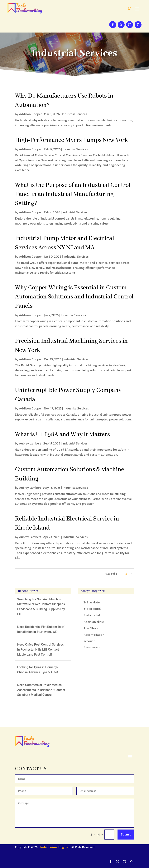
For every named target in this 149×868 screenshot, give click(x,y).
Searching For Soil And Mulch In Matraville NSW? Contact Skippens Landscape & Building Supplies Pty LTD (41, 607)
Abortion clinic (94, 622)
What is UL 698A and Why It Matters (62, 435)
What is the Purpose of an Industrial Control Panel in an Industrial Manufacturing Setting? (73, 194)
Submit (126, 834)
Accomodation (94, 635)
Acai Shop (91, 628)
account (89, 641)
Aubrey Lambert (30, 443)
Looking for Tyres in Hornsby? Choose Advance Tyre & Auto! (38, 670)
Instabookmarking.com (55, 847)
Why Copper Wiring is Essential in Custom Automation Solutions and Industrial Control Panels (74, 297)
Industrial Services (74, 114)
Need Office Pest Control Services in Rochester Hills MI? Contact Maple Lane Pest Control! (41, 649)
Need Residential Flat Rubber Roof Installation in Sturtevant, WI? (41, 629)
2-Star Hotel (92, 602)
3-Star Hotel (92, 609)
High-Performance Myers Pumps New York (71, 140)
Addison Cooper (30, 114)
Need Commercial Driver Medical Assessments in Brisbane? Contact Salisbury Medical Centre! (41, 690)
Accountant (92, 648)
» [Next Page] (131, 574)
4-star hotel (92, 615)
